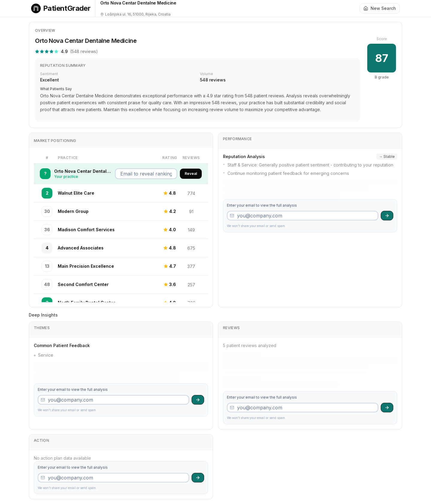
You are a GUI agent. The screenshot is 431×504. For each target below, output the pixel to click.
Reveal (191, 174)
